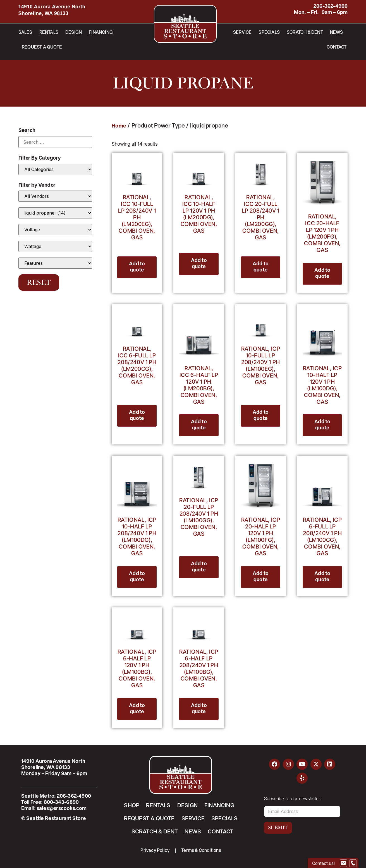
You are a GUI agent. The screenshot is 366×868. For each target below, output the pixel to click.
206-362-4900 (331, 7)
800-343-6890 (61, 803)
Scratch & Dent (305, 33)
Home (119, 126)
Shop (132, 806)
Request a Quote (42, 47)
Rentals (49, 33)
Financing (101, 33)
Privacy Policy (155, 851)
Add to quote (137, 267)
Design (74, 33)
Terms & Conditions (201, 851)
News (337, 33)
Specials (269, 33)
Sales (25, 33)
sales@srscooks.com (62, 809)
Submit (278, 828)
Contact (337, 47)
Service (242, 33)
